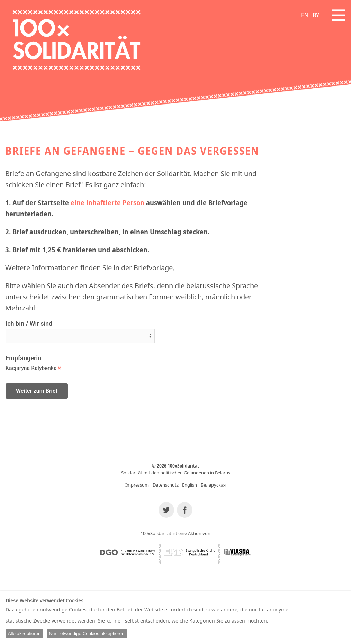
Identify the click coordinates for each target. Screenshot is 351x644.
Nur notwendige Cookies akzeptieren (87, 633)
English (190, 485)
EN (305, 15)
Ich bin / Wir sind (29, 323)
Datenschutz (166, 485)
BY (316, 15)
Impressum (137, 485)
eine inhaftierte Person (107, 203)
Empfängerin (23, 358)
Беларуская (213, 485)
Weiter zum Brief (37, 391)
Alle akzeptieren (24, 633)
